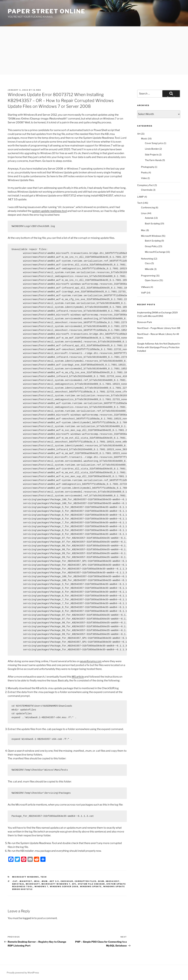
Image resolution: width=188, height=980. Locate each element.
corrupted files (86, 881)
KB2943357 (113, 881)
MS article (78, 677)
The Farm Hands (153, 160)
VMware (145, 287)
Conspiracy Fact (145, 185)
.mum (44, 881)
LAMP (140, 197)
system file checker (91, 884)
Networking (147, 259)
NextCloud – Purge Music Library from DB (159, 328)
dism (101, 881)
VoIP (144, 293)
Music (144, 138)
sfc (74, 884)
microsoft (33, 884)
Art (139, 134)
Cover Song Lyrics (154, 143)
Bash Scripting (152, 223)
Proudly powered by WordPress (23, 973)
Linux (144, 213)
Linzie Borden (152, 149)
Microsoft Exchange (155, 252)
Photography (148, 167)
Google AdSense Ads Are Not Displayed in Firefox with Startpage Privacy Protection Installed (159, 347)
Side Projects (152, 155)
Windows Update (91, 887)
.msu (37, 881)
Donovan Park (145, 322)
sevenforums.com (91, 661)
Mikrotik (149, 269)
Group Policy (151, 246)
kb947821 (18, 884)
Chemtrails (147, 190)
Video (144, 178)
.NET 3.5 (54, 881)
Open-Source (152, 280)
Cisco (148, 263)
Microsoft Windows (26, 877)
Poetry (144, 172)
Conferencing (148, 207)
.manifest (26, 881)
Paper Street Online (46, 11)
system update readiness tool (49, 211)
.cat (15, 881)
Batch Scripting (153, 241)
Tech (44, 877)
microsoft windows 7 (56, 884)
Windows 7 (41, 887)
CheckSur (67, 881)
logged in (28, 918)
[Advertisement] (94, 51)
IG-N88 (37, 90)
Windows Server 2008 (64, 887)
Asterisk (149, 218)
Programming (148, 276)
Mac (143, 230)
